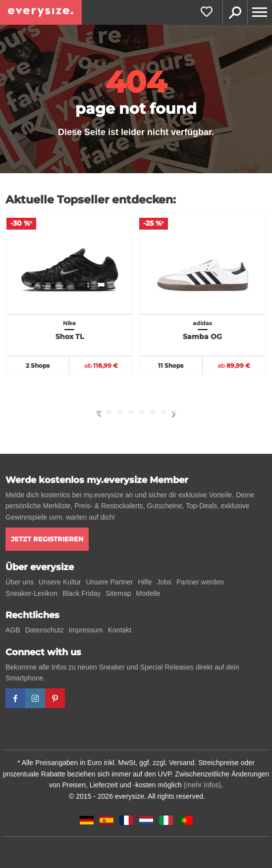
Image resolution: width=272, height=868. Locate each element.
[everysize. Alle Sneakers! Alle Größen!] (41, 12)
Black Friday (82, 593)
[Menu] (260, 12)
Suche (235, 12)
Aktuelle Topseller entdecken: (91, 200)
